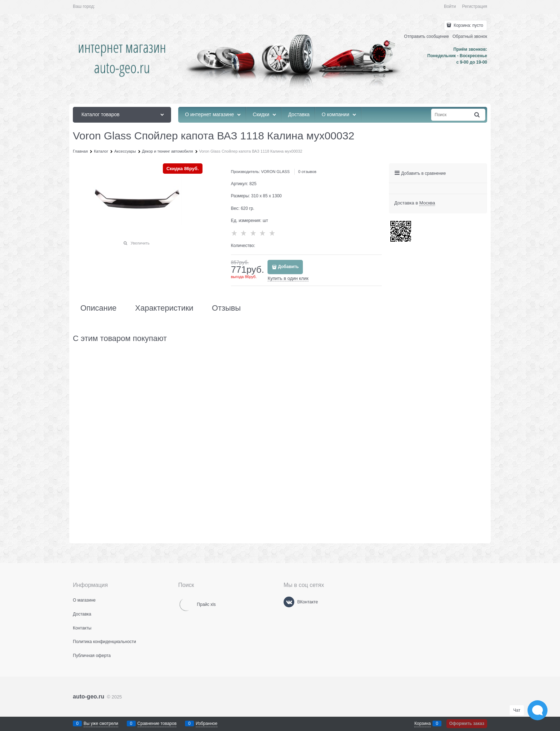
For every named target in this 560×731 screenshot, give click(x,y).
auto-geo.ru (89, 697)
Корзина (422, 723)
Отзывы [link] (226, 308)
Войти (450, 6)
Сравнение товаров (157, 723)
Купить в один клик (288, 278)
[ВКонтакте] (289, 602)
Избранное (207, 723)
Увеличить (140, 243)
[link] (427, 203)
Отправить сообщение (426, 36)
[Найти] (477, 115)
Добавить (288, 267)
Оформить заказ (467, 723)
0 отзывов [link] (307, 172)
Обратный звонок (470, 36)
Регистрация (475, 6)
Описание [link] (98, 308)
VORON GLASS (275, 172)
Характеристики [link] (164, 308)
